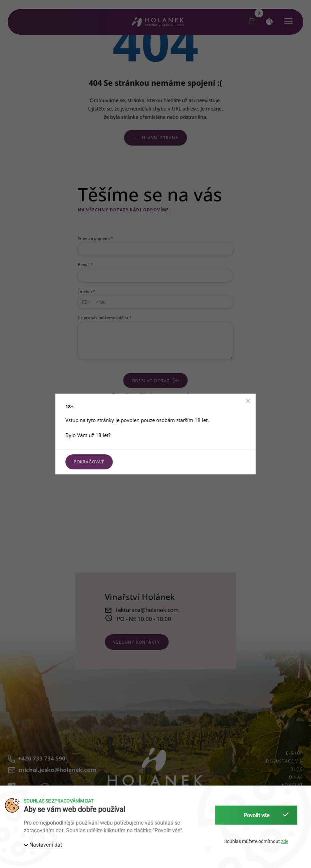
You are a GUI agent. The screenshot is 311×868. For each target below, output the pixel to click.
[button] (248, 401)
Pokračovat (89, 462)
